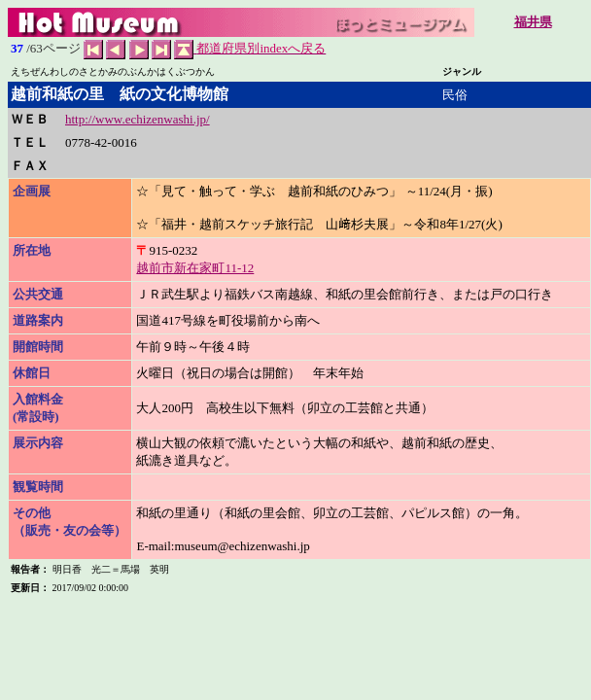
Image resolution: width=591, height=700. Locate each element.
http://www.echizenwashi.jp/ (138, 119)
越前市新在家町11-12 (195, 268)
